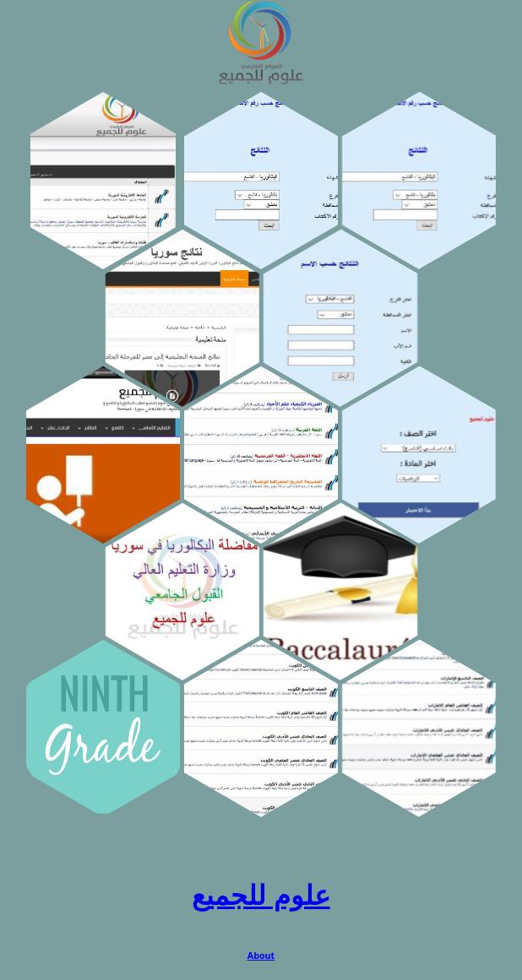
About (261, 956)
